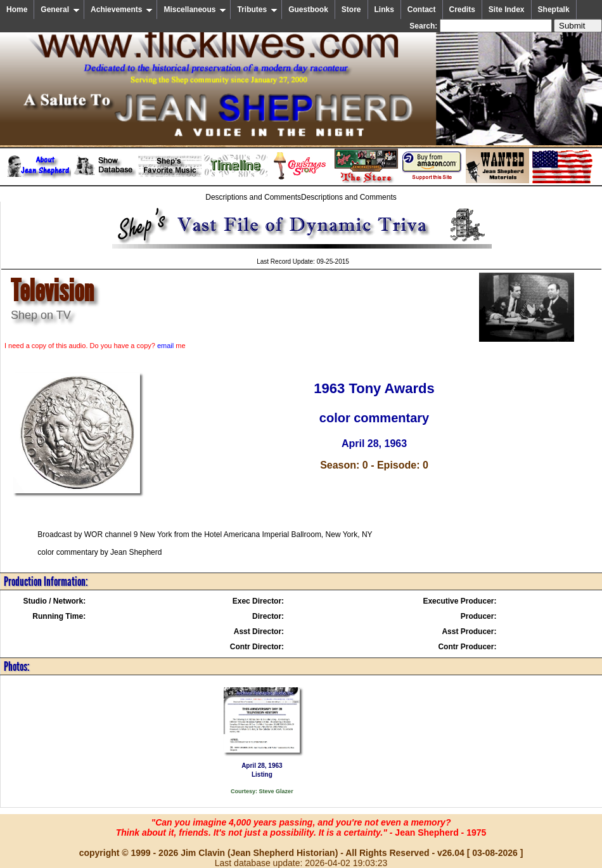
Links (384, 10)
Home (17, 10)
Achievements (122, 10)
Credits (462, 10)
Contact (422, 10)
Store (351, 10)
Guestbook (308, 10)
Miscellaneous (195, 10)
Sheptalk (554, 10)
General (60, 10)
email (165, 346)
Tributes (257, 10)
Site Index (507, 10)
